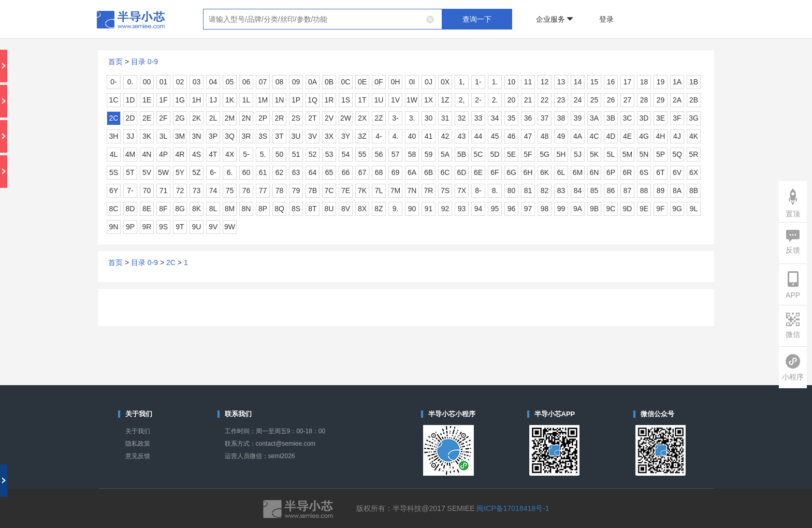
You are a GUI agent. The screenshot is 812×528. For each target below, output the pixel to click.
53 (329, 154)
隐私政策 (138, 444)
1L (247, 100)
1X (429, 100)
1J (213, 100)
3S (263, 136)
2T (312, 118)
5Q (677, 154)
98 (545, 209)
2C (114, 118)
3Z (362, 136)
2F (163, 118)
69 (396, 172)
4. (396, 136)
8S (296, 209)
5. (263, 154)
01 (164, 82)
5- (246, 154)
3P (213, 136)
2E (147, 118)
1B (694, 82)
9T (180, 227)
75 (230, 190)
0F (379, 82)
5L (611, 154)
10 (512, 82)
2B (694, 100)
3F (677, 118)
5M (627, 154)
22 (545, 100)
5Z (196, 172)
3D (644, 118)
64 (313, 172)
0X (445, 82)
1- (478, 82)
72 (180, 190)
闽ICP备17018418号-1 (513, 508)
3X (329, 136)
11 (528, 82)
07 (263, 82)
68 (379, 172)
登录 (606, 19)
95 (495, 209)
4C (594, 136)
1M (263, 100)
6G (511, 172)
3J (130, 136)
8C (114, 209)
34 (495, 118)
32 (462, 118)
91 (429, 209)
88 (644, 190)
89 (661, 190)
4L (114, 154)
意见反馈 (138, 456)
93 (462, 209)
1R (329, 100)
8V (346, 209)
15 (594, 82)
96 (512, 209)
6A (412, 172)
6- (213, 172)
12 (545, 82)
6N (594, 172)
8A (677, 190)
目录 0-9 (144, 62)
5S (114, 172)
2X (362, 118)
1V (395, 100)
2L (213, 118)
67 (363, 172)
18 (644, 82)
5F (528, 154)
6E (478, 172)
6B (429, 172)
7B (313, 190)
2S (296, 118)
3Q (230, 136)
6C (445, 172)
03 (197, 82)
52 (313, 154)
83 (561, 190)
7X (462, 190)
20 (512, 100)
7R (429, 190)
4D (611, 136)
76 (247, 190)
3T (279, 136)
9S (163, 227)
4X (230, 154)
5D (495, 154)
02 (180, 82)
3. (412, 118)
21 (528, 100)
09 (296, 82)
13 (561, 82)
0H (396, 82)
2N (247, 118)
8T (312, 209)
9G (677, 209)
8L (213, 209)
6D (462, 172)
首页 (115, 62)
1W (412, 100)
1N (280, 100)
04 (213, 82)
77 (263, 190)
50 (280, 154)
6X (694, 172)
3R (247, 136)
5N (644, 154)
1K (230, 100)
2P (263, 118)
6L (561, 172)
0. (130, 82)
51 (296, 154)
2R (280, 118)
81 (528, 190)
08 (280, 82)
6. (230, 172)
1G (180, 100)
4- (379, 136)
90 (412, 209)
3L (164, 136)
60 (247, 172)
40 (412, 136)
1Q (313, 100)
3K (147, 136)
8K (197, 209)
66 (346, 172)
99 (561, 209)
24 (578, 100)
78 (280, 190)
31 (445, 118)
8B (694, 190)
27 (628, 100)
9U (197, 227)
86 (611, 190)
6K (545, 172)
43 (462, 136)
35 (512, 118)
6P (611, 172)
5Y (180, 172)
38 (561, 118)
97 (528, 209)
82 (545, 190)
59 (429, 154)
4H (661, 136)
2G (180, 118)
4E (627, 136)
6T (660, 172)
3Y (346, 136)
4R (180, 154)
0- (113, 82)
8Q (279, 209)
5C (479, 154)
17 (628, 82)
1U (379, 100)
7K (362, 190)
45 (495, 136)
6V (677, 172)
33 (479, 118)
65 (329, 172)
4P (163, 154)
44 (479, 136)
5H (561, 154)
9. (396, 209)
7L (379, 190)
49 (561, 136)
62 (280, 172)
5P (661, 154)
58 (412, 154)
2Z (379, 118)
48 (545, 136)
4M (130, 154)
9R (147, 227)
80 (512, 190)
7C (329, 190)
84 (578, 190)
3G (694, 118)
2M (230, 118)
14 (578, 82)
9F (660, 209)
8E (147, 209)
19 (661, 82)
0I (412, 82)
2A (677, 100)
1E (147, 100)
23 (561, 100)
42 (445, 136)
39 (578, 118)
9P (130, 227)
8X (362, 209)
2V (329, 118)
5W (163, 172)
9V (213, 227)
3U (296, 136)
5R (694, 154)
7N (412, 190)
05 (230, 82)
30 (429, 118)
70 (147, 190)
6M (578, 172)
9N (114, 227)
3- (395, 118)
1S (346, 100)
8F (163, 209)
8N (247, 209)
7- (130, 190)
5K (594, 154)
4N (147, 154)
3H (114, 136)
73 (197, 190)
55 (363, 154)
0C (346, 82)
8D (130, 209)
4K (694, 136)
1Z (445, 100)
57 (396, 154)
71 (164, 190)
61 (263, 172)
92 (445, 209)
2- (478, 100)
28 (644, 100)
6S (644, 172)
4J (677, 136)
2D (130, 118)
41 (429, 136)
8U (329, 209)
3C (628, 118)
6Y (114, 190)
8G (180, 209)
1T (362, 100)
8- (478, 190)
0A (313, 82)
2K (197, 118)
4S (197, 154)
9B (594, 209)
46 (512, 136)
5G (545, 154)
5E (511, 154)
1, (462, 82)
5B (462, 154)
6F (495, 172)
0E (362, 82)
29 (661, 100)
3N (197, 136)
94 (479, 209)
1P (296, 100)
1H (197, 100)
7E (346, 190)
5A (445, 154)
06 (247, 82)
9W (230, 227)
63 (296, 172)
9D (628, 209)
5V (147, 172)
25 (594, 100)
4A (578, 136)
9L (694, 209)
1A (677, 82)
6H (528, 172)
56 (379, 154)
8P (263, 209)
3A (594, 118)
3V (313, 136)
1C (114, 100)
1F (163, 100)
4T (213, 154)
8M (230, 209)
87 (628, 190)
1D (130, 100)
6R (628, 172)
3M (180, 136)
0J (429, 82)
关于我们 (138, 431)
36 (528, 118)
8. (495, 190)
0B (329, 82)
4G (644, 136)
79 (296, 190)
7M (395, 190)
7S (445, 190)
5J (578, 154)
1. (495, 82)
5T (130, 172)
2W (346, 118)
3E (661, 118)
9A (578, 209)
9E (644, 209)
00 (147, 82)
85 (594, 190)
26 (611, 100)
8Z (379, 209)
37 (545, 118)
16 (611, 82)
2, (462, 100)
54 (346, 154)
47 (528, 136)
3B (611, 118)
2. (495, 100)
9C (611, 209)
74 (213, 190)
